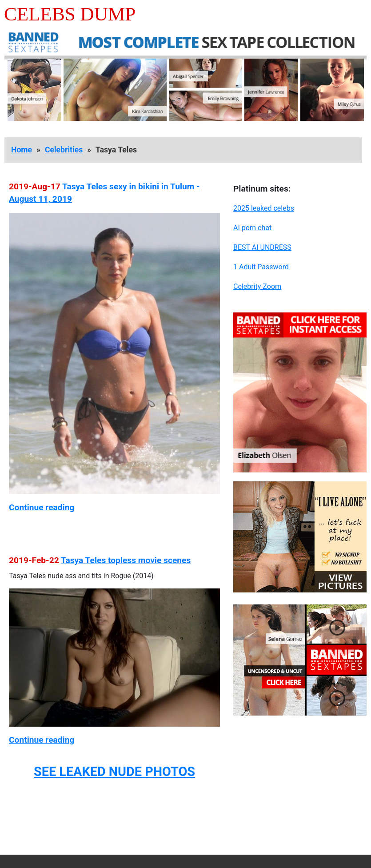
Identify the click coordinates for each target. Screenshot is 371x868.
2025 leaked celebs (264, 208)
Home (22, 150)
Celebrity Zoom (257, 286)
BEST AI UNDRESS (262, 247)
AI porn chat (252, 228)
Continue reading (42, 507)
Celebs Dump (70, 14)
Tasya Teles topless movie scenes (126, 560)
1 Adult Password (261, 267)
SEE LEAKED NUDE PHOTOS (114, 772)
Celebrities (64, 150)
